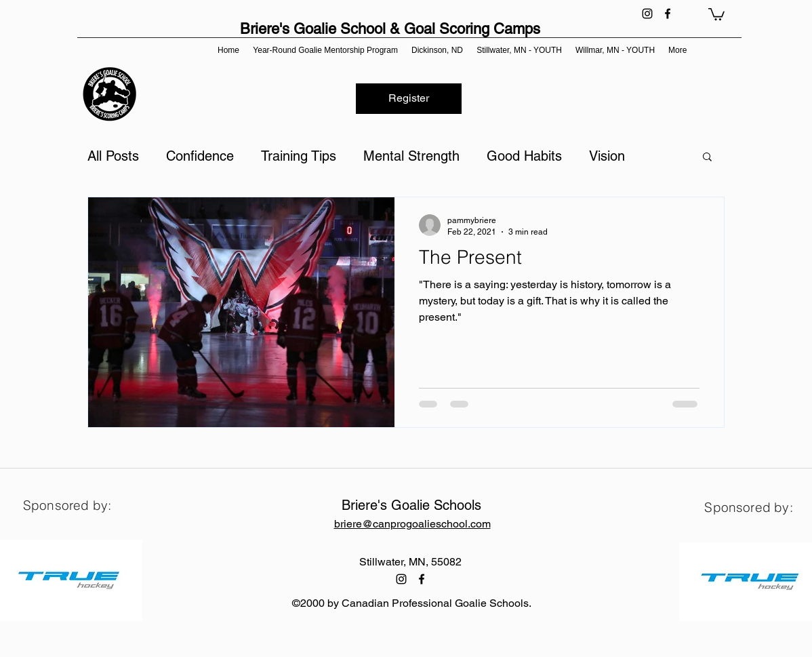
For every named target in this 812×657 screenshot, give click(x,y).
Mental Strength (411, 156)
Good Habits (524, 156)
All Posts (113, 156)
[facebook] (668, 14)
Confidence (200, 156)
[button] (716, 14)
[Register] (409, 99)
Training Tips (299, 156)
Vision (607, 156)
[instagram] (647, 14)
